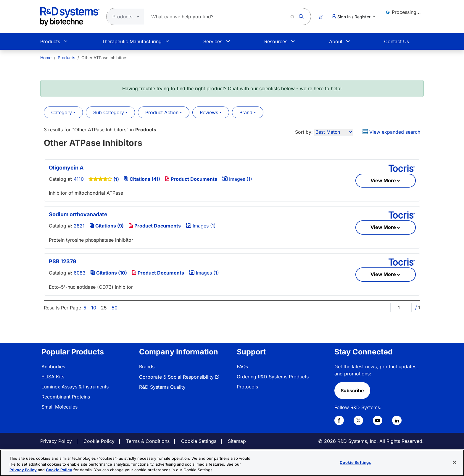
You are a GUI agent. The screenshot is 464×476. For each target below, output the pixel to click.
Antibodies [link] (53, 367)
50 (115, 308)
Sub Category (109, 112)
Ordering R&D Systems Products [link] (273, 377)
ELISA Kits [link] (53, 377)
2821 (79, 226)
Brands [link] (147, 367)
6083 (80, 273)
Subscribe (352, 391)
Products (50, 41)
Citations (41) (142, 179)
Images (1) (237, 179)
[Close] (455, 462)
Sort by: (304, 132)
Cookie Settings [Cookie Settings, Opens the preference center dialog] (355, 462)
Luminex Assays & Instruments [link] (75, 387)
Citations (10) (109, 273)
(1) (116, 179)
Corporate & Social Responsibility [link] (176, 377)
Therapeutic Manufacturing (132, 41)
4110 (79, 179)
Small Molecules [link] (59, 407)
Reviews (209, 112)
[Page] (401, 308)
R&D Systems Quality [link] (162, 387)
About (336, 41)
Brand (246, 112)
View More (383, 180)
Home (46, 58)
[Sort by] (334, 132)
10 (94, 308)
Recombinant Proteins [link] (66, 397)
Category (62, 112)
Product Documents (191, 179)
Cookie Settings (199, 441)
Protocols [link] (247, 387)
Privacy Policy (56, 441)
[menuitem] (46, 58)
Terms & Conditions (148, 441)
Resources (276, 41)
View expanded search (391, 132)
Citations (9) (107, 226)
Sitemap (237, 441)
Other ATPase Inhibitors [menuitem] (104, 58)
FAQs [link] (242, 367)
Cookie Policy (99, 441)
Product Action (162, 112)
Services (213, 41)
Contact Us (397, 41)
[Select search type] (123, 17)
